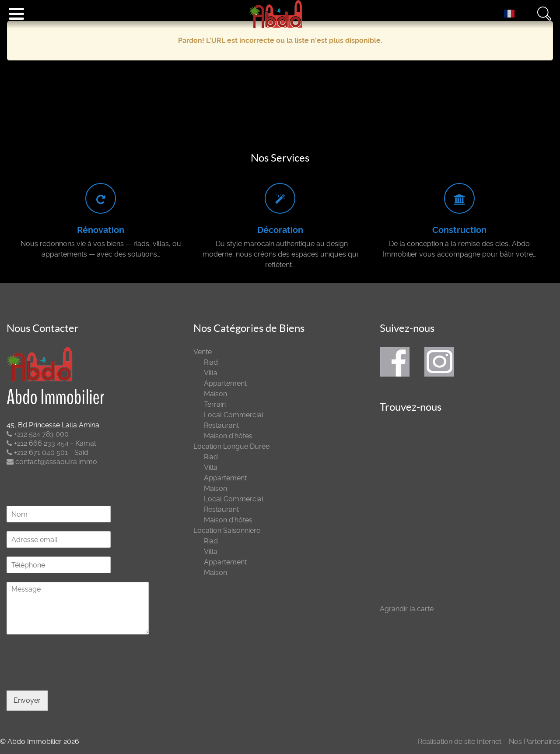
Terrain (215, 404)
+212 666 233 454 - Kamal (51, 443)
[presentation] (73, 676)
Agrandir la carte (407, 609)
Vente (203, 352)
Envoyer (27, 700)
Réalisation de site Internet (460, 742)
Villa (211, 373)
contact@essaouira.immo (52, 462)
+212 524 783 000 (38, 434)
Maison (215, 394)
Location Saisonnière (227, 530)
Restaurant (221, 425)
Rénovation (101, 230)
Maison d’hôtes (228, 436)
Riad (211, 362)
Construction (459, 230)
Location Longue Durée (231, 446)
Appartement (225, 383)
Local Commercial (234, 415)
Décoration (280, 230)
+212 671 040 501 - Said (47, 453)
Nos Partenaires (534, 742)
